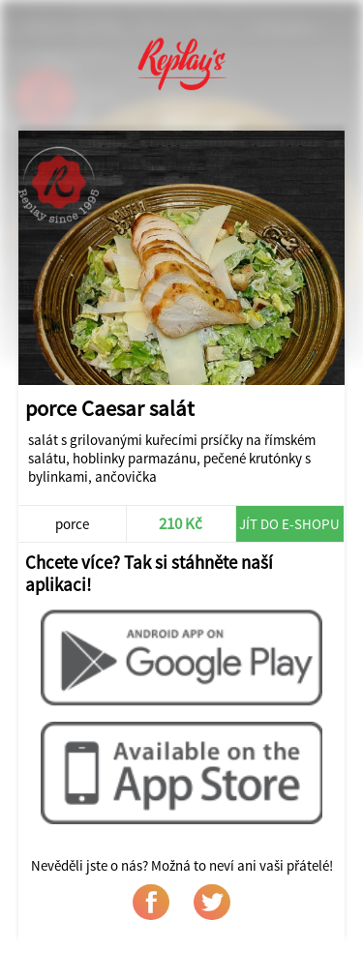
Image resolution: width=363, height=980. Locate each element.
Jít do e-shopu (289, 524)
